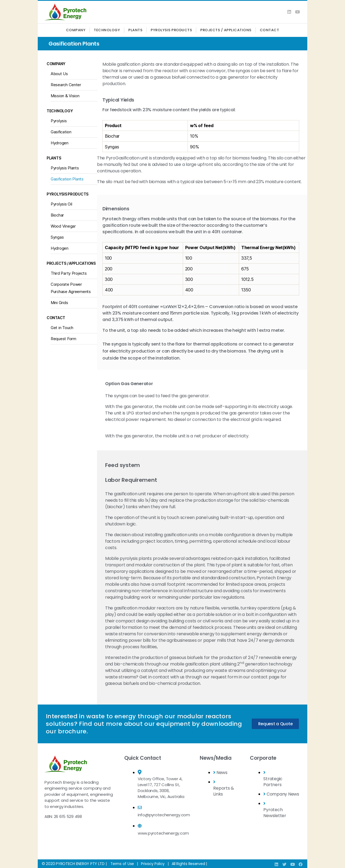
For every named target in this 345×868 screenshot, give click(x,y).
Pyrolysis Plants (65, 168)
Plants (135, 30)
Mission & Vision (65, 96)
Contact (270, 30)
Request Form (63, 339)
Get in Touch (62, 328)
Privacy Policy (154, 864)
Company (76, 30)
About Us (59, 74)
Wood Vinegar (63, 226)
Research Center (66, 85)
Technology (107, 30)
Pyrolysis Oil (61, 204)
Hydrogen (60, 143)
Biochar (57, 215)
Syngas (57, 237)
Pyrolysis (59, 121)
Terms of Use (123, 864)
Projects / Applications (226, 30)
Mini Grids (59, 303)
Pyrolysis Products (171, 30)
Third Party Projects (69, 273)
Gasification (61, 132)
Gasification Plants (67, 179)
